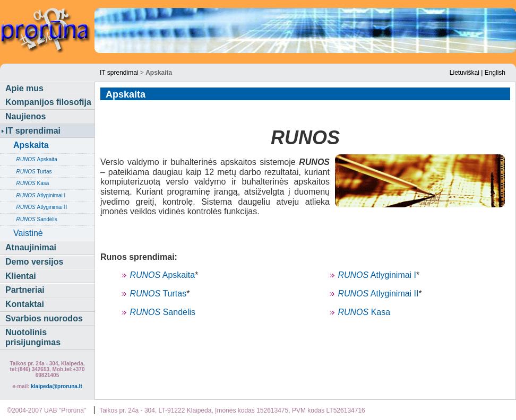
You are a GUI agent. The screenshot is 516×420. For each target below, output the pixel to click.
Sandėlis (35, 219)
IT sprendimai (119, 73)
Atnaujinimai (31, 247)
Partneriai (25, 290)
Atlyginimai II (40, 207)
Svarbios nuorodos (44, 318)
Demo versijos (34, 262)
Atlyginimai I (39, 195)
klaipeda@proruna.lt (56, 386)
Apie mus (24, 88)
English (495, 73)
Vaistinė (28, 233)
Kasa (31, 183)
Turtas (32, 172)
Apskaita (35, 159)
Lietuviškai (465, 73)
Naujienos (25, 116)
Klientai (21, 276)
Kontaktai (25, 304)
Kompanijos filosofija (48, 102)
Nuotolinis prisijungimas (33, 337)
